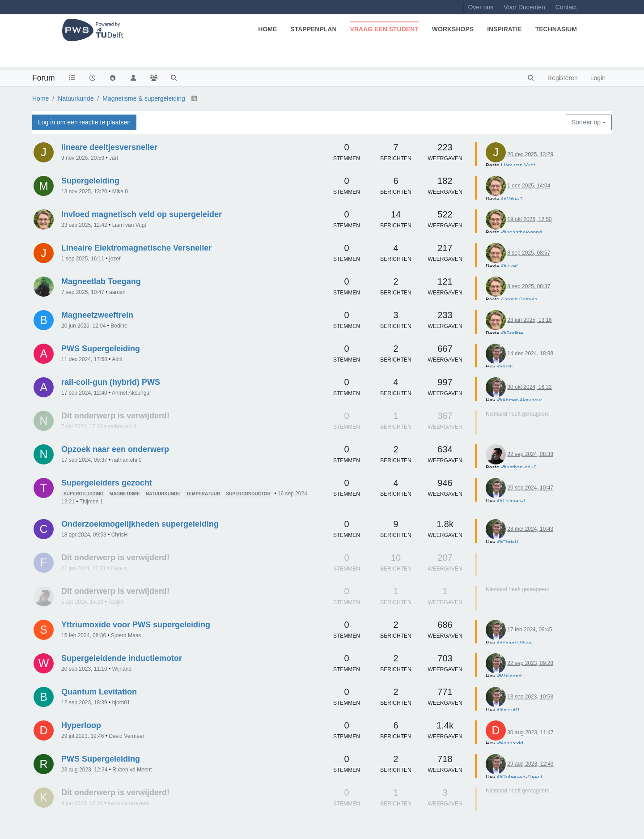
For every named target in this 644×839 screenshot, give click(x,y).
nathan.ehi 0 (127, 460)
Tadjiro (116, 602)
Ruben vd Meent (132, 770)
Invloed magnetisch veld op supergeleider (142, 214)
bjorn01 (121, 703)
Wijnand (122, 669)
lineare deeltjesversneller (109, 147)
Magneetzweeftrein (97, 315)
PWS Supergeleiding (101, 349)
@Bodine (512, 333)
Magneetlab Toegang (101, 281)
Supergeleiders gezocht (107, 483)
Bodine (119, 326)
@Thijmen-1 (512, 501)
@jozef (509, 266)
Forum (44, 78)
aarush (117, 292)
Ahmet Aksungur (131, 393)
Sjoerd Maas (126, 635)
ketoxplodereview (129, 803)
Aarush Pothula (519, 300)
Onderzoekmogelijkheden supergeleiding (140, 524)
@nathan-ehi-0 (519, 468)
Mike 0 (120, 192)
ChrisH (120, 535)
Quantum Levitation (99, 692)
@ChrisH (508, 542)
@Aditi (505, 367)
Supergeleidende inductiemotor (122, 658)
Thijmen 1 (91, 502)
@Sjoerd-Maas (515, 643)
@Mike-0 (512, 199)
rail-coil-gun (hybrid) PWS (111, 382)
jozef (115, 259)
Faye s (119, 568)
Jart (114, 158)
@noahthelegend (521, 233)
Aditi (117, 359)
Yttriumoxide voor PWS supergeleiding (136, 625)
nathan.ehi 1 (123, 426)
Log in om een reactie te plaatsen (84, 122)
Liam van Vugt (518, 166)
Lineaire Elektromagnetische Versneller (136, 248)
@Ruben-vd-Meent (520, 777)
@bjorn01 (508, 710)
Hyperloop (81, 725)
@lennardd (510, 744)
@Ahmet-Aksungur (519, 400)
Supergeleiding (90, 181)
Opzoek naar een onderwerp (115, 449)
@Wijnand (509, 677)
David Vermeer (126, 736)
